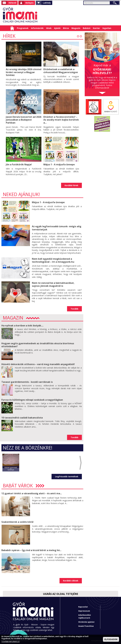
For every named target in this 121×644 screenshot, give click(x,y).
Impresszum (84, 611)
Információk (37, 28)
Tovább (74, 308)
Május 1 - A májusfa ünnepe (59, 164)
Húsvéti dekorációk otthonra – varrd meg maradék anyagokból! (38, 364)
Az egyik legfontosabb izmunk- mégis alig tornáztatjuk (56, 228)
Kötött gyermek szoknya (11, 468)
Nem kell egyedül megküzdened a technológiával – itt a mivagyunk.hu (53, 260)
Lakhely (47, 3)
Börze (66, 28)
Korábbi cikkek (71, 580)
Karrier (96, 28)
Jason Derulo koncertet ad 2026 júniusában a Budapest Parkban (24, 119)
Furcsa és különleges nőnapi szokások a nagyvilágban (32, 399)
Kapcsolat (83, 606)
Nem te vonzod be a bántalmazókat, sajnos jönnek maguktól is (53, 284)
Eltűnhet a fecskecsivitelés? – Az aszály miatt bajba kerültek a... (61, 119)
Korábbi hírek (71, 185)
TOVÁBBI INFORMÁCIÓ (11, 642)
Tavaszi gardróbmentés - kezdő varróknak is (27, 382)
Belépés (30, 3)
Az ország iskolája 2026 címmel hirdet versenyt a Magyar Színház (20, 72)
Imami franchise (86, 626)
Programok (23, 28)
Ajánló (57, 28)
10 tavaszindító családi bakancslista (22, 417)
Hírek (49, 28)
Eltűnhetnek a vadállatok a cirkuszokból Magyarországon (61, 71)
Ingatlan (107, 28)
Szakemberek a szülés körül (17, 522)
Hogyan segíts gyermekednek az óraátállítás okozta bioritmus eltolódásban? (38, 345)
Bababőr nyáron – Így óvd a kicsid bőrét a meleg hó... (31, 550)
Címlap (12, 28)
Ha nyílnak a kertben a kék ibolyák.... (22, 325)
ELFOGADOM (111, 639)
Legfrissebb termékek (67, 476)
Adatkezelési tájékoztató (85, 616)
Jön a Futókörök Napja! (19, 164)
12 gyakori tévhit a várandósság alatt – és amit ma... (32, 493)
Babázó (87, 28)
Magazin (76, 28)
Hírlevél (12, 3)
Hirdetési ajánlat (86, 622)
